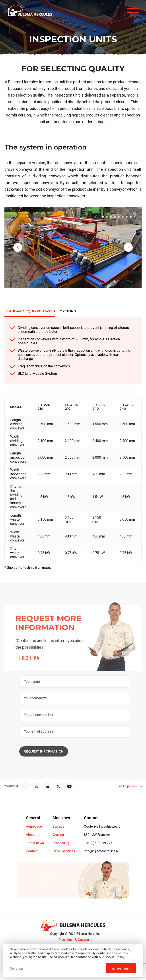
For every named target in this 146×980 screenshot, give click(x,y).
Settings (17, 968)
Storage (58, 827)
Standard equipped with (30, 311)
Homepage (34, 827)
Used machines (64, 851)
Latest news (35, 843)
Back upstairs (130, 786)
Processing (61, 843)
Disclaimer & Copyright (75, 940)
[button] (18, 247)
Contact (32, 851)
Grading (58, 835)
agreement (121, 968)
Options (68, 311)
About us (33, 835)
